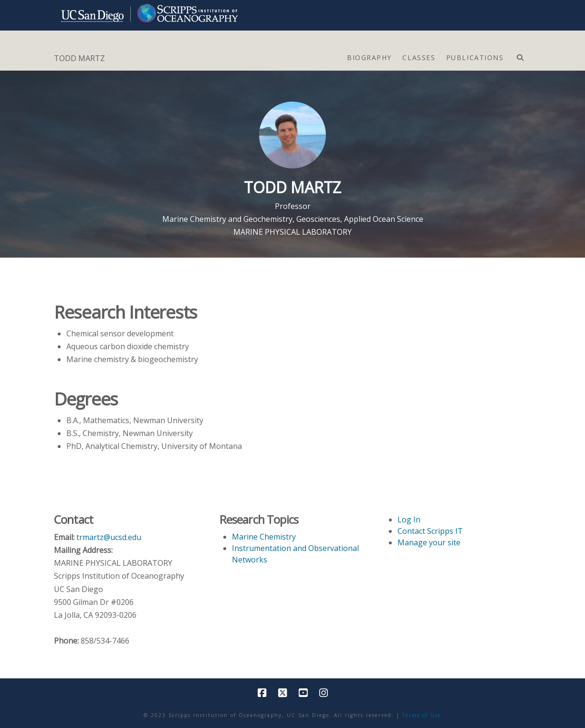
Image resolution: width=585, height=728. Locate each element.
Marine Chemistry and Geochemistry (227, 219)
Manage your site (429, 542)
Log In (409, 520)
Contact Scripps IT (430, 531)
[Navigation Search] (520, 55)
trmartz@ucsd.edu (109, 537)
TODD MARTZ (79, 58)
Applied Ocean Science (384, 219)
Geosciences (318, 219)
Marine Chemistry (264, 537)
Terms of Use (422, 715)
